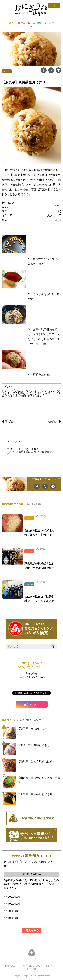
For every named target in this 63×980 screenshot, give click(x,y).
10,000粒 (13, 918)
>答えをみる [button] (32, 930)
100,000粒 (14, 904)
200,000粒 (14, 897)
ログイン (54, 6)
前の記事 (10, 422)
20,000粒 (13, 911)
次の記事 (53, 422)
